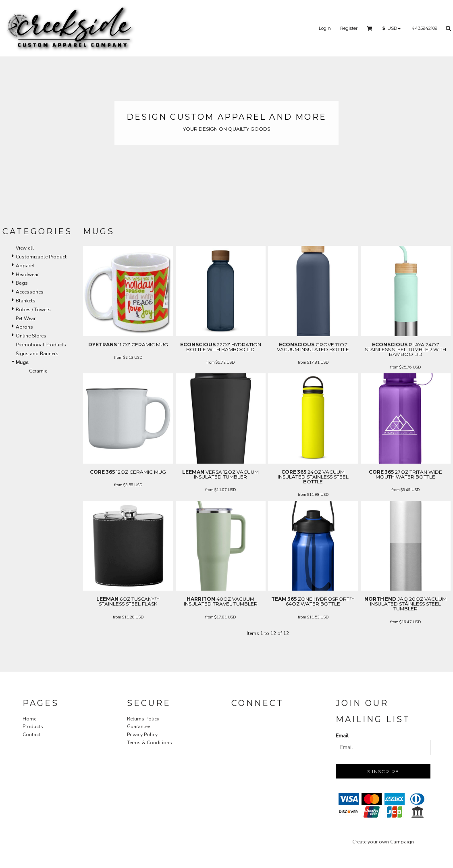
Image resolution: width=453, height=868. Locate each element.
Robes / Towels (33, 310)
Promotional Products (41, 345)
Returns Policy (143, 719)
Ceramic (38, 371)
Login (325, 28)
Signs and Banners (37, 354)
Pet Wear (26, 318)
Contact (31, 735)
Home (29, 719)
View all (25, 248)
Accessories (30, 292)
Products (33, 726)
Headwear (27, 275)
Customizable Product (41, 257)
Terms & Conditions (150, 743)
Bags (22, 283)
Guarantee (138, 726)
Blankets (26, 301)
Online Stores (31, 336)
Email (342, 736)
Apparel (25, 266)
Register (349, 28)
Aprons (24, 327)
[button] (370, 28)
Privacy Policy (142, 735)
